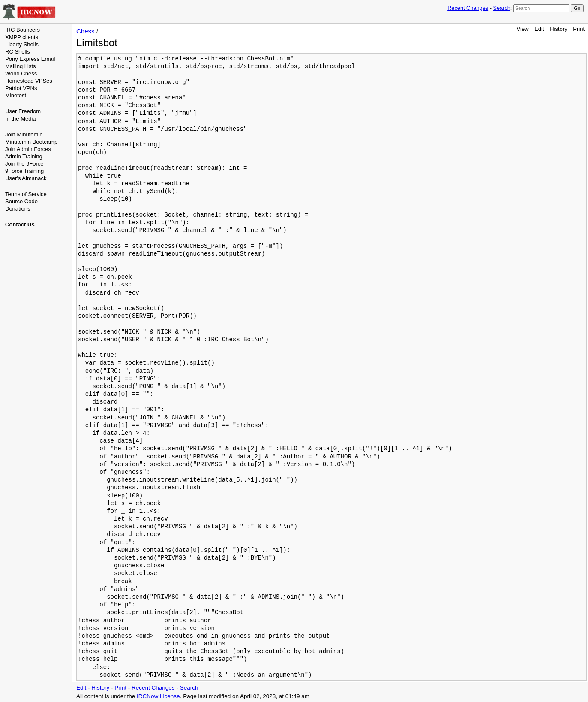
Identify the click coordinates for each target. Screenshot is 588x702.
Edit (539, 29)
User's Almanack (26, 178)
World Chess (21, 74)
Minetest (16, 95)
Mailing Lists (21, 66)
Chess (85, 31)
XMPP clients (22, 37)
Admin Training (24, 156)
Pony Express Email (30, 59)
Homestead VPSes (29, 81)
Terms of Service (26, 194)
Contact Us (20, 224)
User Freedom (23, 111)
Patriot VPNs (21, 88)
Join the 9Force (24, 164)
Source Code (21, 201)
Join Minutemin (24, 134)
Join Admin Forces (28, 149)
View (523, 29)
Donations (18, 209)
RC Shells (18, 52)
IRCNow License (158, 696)
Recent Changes (468, 8)
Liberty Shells (22, 44)
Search (501, 8)
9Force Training (24, 171)
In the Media (21, 119)
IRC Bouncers (22, 30)
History (558, 29)
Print (579, 29)
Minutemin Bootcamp (31, 142)
